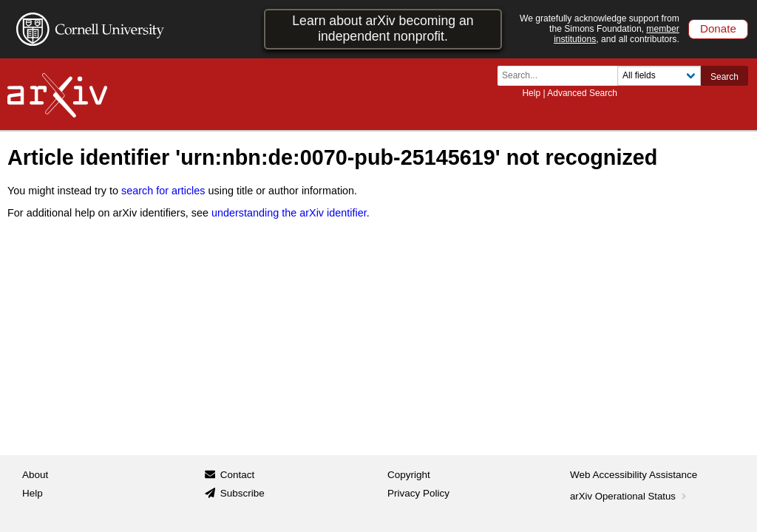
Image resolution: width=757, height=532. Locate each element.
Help (531, 93)
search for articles (163, 191)
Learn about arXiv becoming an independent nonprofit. (383, 28)
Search (724, 77)
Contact (238, 475)
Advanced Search (582, 93)
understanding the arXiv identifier (289, 213)
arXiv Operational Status (629, 496)
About (35, 475)
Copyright (409, 475)
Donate (718, 28)
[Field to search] (659, 76)
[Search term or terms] (562, 76)
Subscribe (242, 493)
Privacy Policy (418, 493)
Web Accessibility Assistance (634, 475)
